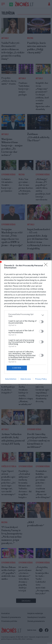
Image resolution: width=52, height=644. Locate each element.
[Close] (47, 266)
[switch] (41, 322)
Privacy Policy (41, 379)
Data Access (26, 379)
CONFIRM (17, 368)
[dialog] (26, 322)
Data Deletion (11, 379)
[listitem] (26, 315)
